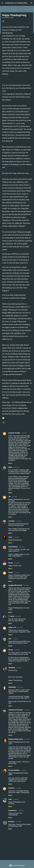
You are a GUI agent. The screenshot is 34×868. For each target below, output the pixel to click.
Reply (10, 463)
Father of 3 (12, 627)
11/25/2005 (15, 799)
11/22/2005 (24, 433)
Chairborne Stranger (16, 710)
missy (10, 537)
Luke (10, 799)
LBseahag (12, 668)
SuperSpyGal (13, 547)
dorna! (11, 563)
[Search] (31, 3)
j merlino (11, 521)
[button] (3, 21)
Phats (10, 467)
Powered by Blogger (17, 865)
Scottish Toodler (14, 433)
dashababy (12, 687)
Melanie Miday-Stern (16, 739)
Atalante (11, 788)
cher (10, 639)
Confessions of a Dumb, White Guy (18, 3)
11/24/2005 (23, 770)
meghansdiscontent (15, 585)
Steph (10, 572)
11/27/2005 (18, 822)
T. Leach (11, 616)
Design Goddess (14, 770)
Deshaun (11, 822)
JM (9, 497)
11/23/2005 (16, 537)
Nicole (11, 650)
